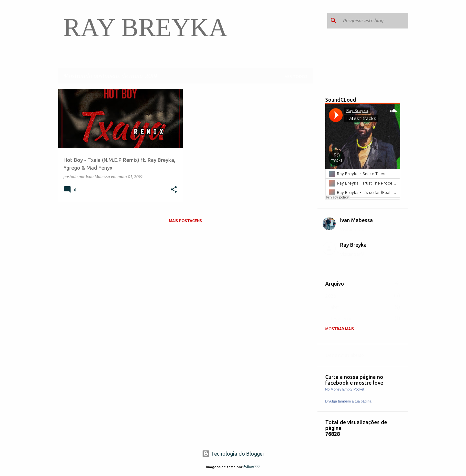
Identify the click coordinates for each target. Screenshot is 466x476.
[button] (174, 190)
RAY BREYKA (146, 28)
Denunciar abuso (345, 355)
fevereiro (341, 319)
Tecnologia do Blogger (233, 454)
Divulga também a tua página (348, 401)
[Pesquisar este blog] (374, 21)
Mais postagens (185, 221)
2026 (331, 296)
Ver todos (296, 77)
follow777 (252, 467)
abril (336, 307)
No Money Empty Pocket (345, 389)
